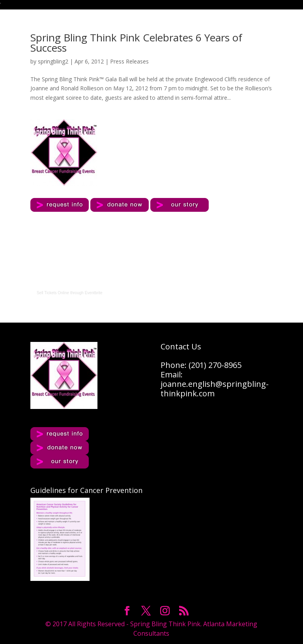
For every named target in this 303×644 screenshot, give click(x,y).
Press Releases (129, 61)
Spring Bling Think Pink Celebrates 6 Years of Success (136, 43)
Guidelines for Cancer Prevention (86, 490)
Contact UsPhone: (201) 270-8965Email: (201, 360)
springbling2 (53, 61)
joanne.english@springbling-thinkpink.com (215, 389)
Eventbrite (94, 293)
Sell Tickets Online (53, 293)
